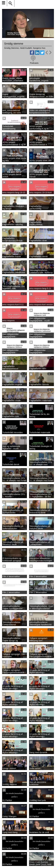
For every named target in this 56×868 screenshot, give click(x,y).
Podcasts (34, 63)
